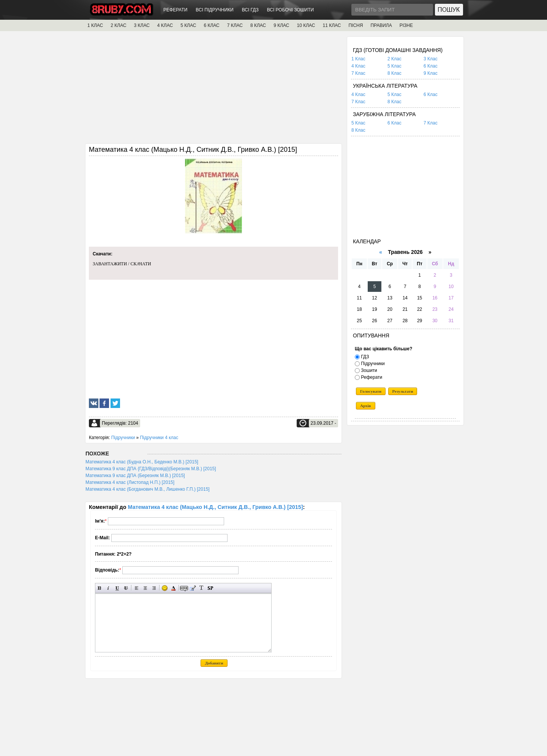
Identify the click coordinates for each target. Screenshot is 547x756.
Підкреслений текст (117, 588)
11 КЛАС (332, 25)
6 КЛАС (211, 25)
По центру (145, 588)
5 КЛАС (188, 25)
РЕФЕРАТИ (175, 10)
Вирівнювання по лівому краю (137, 588)
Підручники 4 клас (159, 438)
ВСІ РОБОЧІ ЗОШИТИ (291, 10)
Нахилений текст (108, 588)
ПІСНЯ (356, 25)
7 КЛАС (235, 25)
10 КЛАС (306, 25)
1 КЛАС (95, 25)
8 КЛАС (258, 25)
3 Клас (431, 59)
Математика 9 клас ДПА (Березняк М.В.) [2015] (135, 476)
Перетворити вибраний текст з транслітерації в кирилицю (202, 588)
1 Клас (358, 59)
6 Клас (431, 66)
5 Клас (394, 66)
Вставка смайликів (165, 588)
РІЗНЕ (406, 25)
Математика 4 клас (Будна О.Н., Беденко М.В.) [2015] (142, 462)
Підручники (123, 438)
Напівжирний (100, 588)
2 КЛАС (118, 25)
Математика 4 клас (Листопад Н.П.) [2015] (130, 482)
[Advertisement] (213, 90)
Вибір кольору (173, 588)
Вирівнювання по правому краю (154, 588)
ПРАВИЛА (381, 25)
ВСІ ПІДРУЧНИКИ (214, 10)
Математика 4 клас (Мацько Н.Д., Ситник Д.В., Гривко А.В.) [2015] (216, 507)
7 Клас (358, 73)
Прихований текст (184, 588)
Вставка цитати (193, 588)
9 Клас (431, 73)
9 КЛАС (281, 25)
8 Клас (394, 73)
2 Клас (394, 59)
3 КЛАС (142, 25)
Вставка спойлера (210, 588)
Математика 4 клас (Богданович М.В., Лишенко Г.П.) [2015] (148, 489)
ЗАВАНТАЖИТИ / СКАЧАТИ (122, 264)
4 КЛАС (165, 25)
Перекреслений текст (126, 588)
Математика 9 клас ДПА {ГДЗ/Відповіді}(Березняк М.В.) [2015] (151, 469)
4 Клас (358, 66)
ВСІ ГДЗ (250, 10)
